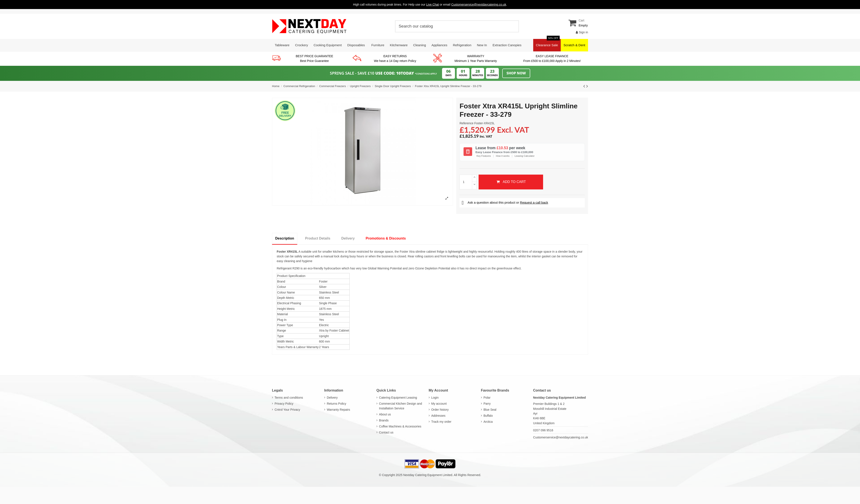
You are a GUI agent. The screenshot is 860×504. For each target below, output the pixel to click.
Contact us (386, 432)
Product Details (318, 238)
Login (435, 398)
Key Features (484, 156)
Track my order (441, 422)
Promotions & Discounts (386, 238)
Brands (384, 420)
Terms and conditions (289, 398)
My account (439, 404)
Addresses (438, 416)
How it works (503, 156)
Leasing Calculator (525, 156)
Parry (487, 404)
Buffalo (488, 416)
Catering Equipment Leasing (398, 398)
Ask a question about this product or (505, 202)
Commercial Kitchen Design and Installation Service (401, 406)
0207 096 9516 (543, 430)
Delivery (348, 238)
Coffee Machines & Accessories (400, 426)
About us (385, 414)
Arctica (488, 422)
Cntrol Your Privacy (287, 410)
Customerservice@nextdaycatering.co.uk (561, 437)
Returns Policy (336, 404)
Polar (487, 398)
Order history (440, 410)
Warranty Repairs (338, 410)
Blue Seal (490, 410)
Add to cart (511, 182)
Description (285, 238)
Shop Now (516, 73)
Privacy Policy (284, 404)
